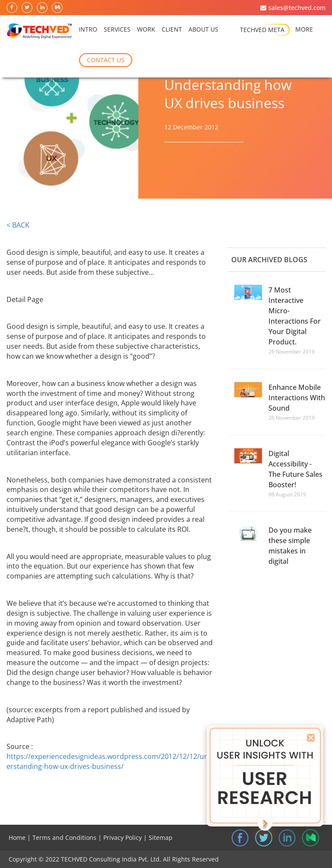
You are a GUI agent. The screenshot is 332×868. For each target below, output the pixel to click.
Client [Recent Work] (172, 31)
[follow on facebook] (12, 8)
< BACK (18, 225)
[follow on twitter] (27, 8)
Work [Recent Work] (146, 31)
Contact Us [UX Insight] (106, 60)
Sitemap (161, 837)
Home (17, 837)
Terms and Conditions (64, 837)
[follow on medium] (58, 8)
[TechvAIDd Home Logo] (39, 31)
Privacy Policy (123, 837)
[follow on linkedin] (43, 8)
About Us (203, 31)
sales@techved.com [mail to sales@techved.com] (297, 8)
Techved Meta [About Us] (262, 30)
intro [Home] (88, 31)
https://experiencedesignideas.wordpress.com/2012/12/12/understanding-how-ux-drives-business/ (110, 761)
